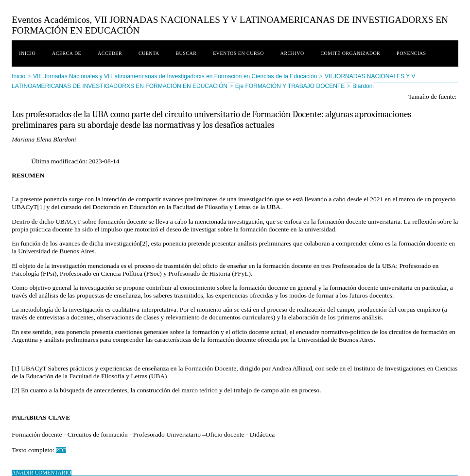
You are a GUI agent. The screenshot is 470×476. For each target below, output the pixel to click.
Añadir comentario (41, 473)
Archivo (292, 53)
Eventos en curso (238, 53)
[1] (41, 207)
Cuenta (149, 53)
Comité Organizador (350, 53)
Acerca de (67, 53)
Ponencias (411, 53)
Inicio (27, 53)
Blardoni (363, 86)
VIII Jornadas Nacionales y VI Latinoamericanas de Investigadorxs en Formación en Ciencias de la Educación (175, 76)
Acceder (110, 53)
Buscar (186, 53)
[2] (144, 243)
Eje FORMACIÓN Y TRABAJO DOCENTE (290, 86)
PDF (61, 450)
